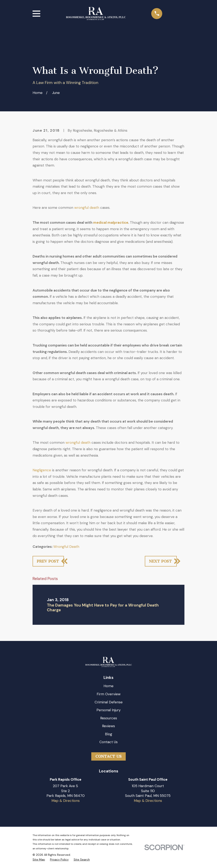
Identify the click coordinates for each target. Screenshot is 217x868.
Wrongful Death (66, 547)
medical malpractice (111, 222)
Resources (109, 718)
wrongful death (87, 208)
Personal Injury (108, 710)
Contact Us (108, 742)
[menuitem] (39, 860)
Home (108, 686)
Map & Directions (66, 801)
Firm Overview (109, 694)
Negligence (42, 470)
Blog (109, 734)
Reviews (108, 726)
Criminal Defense (109, 702)
